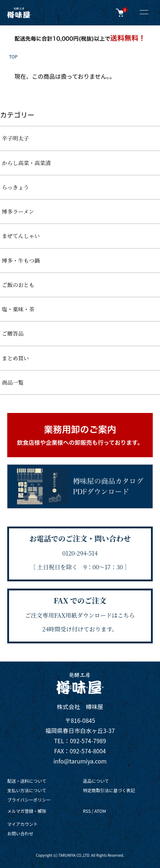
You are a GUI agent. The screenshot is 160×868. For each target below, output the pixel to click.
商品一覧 (13, 382)
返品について (96, 781)
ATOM (100, 811)
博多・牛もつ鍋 (21, 260)
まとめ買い (15, 358)
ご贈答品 (13, 333)
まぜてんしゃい (21, 236)
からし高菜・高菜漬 (26, 163)
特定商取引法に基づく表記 (109, 790)
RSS (87, 811)
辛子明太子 (15, 138)
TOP (13, 56)
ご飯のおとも (18, 285)
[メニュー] (144, 13)
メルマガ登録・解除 (27, 811)
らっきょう (15, 187)
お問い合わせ (20, 833)
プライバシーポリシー (29, 800)
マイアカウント (22, 824)
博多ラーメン (18, 211)
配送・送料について (27, 781)
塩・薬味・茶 (18, 309)
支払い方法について (27, 790)
